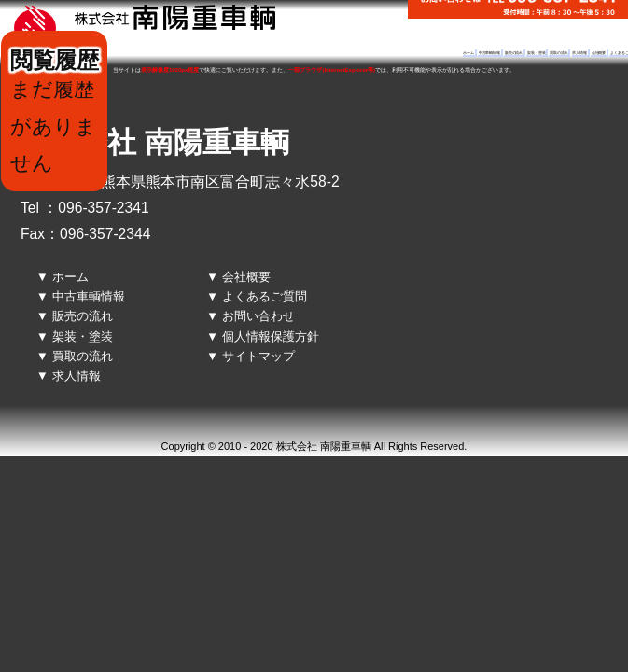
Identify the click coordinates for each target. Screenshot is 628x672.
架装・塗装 (536, 53)
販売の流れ (514, 53)
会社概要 (599, 53)
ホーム (468, 53)
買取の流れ (558, 53)
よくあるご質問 (265, 296)
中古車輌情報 (489, 53)
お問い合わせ (258, 316)
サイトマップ (258, 356)
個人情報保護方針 (271, 336)
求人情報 (579, 53)
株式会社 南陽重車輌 (155, 142)
